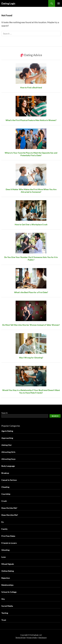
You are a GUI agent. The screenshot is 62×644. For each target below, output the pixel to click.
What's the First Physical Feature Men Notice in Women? (31, 120)
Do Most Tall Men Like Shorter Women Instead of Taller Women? (31, 325)
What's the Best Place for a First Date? (31, 292)
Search (5, 413)
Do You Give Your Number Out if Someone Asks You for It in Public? (31, 258)
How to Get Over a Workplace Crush (31, 224)
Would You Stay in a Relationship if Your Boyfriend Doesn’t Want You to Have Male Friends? (31, 391)
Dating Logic (8, 3)
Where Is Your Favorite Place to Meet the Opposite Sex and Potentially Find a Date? (31, 154)
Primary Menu (59, 3)
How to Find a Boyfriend (31, 87)
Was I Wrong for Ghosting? (31, 358)
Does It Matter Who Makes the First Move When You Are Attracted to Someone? (31, 191)
